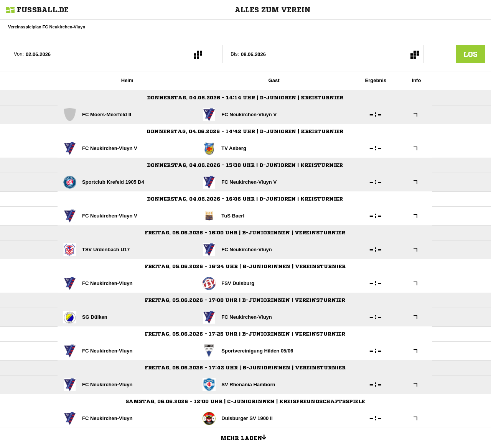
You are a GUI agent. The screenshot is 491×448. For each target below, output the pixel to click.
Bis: (235, 54)
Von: (19, 54)
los (470, 54)
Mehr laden (246, 437)
